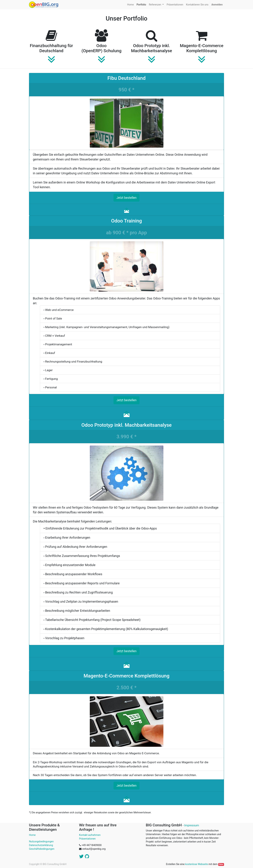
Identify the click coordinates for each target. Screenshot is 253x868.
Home (32, 835)
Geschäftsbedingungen (42, 849)
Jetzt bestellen (126, 198)
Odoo (221, 864)
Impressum (192, 825)
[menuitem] (131, 5)
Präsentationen (87, 839)
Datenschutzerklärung (41, 845)
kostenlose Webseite (197, 864)
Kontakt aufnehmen (90, 835)
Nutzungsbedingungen (41, 841)
